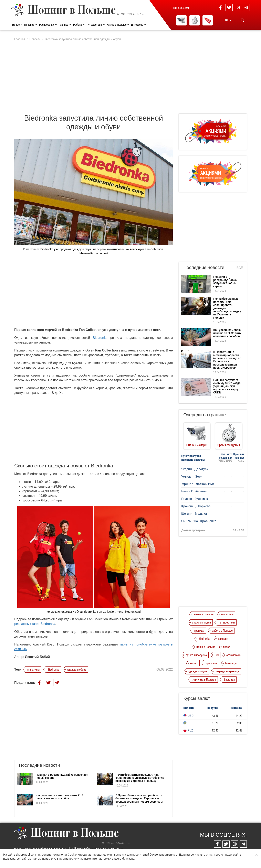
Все (240, 268)
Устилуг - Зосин (193, 476)
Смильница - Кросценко (199, 521)
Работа (79, 25)
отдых (194, 663)
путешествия (227, 622)
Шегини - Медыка (194, 513)
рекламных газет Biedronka (35, 624)
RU (228, 20)
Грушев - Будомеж (195, 499)
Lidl (217, 655)
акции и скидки (201, 622)
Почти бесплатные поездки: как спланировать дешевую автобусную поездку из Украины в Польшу (140, 778)
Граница (65, 25)
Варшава (229, 679)
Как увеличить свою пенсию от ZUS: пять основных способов (60, 797)
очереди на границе (227, 671)
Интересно (139, 25)
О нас (17, 849)
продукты (211, 663)
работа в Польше (222, 630)
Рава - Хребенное (194, 491)
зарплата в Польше (204, 679)
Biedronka (100, 338)
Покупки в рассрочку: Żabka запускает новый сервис (62, 776)
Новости (17, 25)
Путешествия (96, 25)
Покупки (31, 25)
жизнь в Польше (203, 614)
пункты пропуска (196, 655)
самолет (223, 639)
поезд (227, 647)
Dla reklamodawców (79, 849)
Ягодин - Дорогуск (195, 469)
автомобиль (234, 655)
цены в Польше (206, 647)
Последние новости (204, 267)
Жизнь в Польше (118, 25)
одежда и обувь (77, 669)
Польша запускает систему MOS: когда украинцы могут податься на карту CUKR (227, 386)
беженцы (231, 663)
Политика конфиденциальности (44, 849)
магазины (33, 669)
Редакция (100, 849)
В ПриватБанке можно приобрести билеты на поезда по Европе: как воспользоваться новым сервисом (139, 798)
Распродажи (48, 25)
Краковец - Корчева (196, 506)
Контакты (117, 849)
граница (199, 630)
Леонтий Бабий (37, 657)
